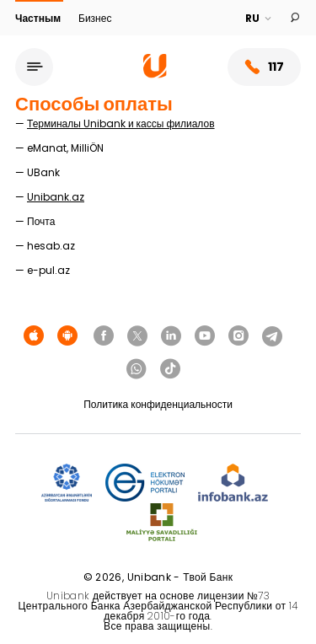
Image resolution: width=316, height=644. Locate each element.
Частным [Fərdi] (39, 18)
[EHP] (145, 483)
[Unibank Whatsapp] (137, 369)
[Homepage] (155, 74)
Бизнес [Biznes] (95, 18)
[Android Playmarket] (67, 336)
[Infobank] (233, 483)
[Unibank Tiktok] (170, 369)
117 (264, 67)
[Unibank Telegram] (272, 336)
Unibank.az (56, 197)
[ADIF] (67, 483)
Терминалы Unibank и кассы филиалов (121, 123)
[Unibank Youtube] (205, 336)
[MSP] (162, 523)
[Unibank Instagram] (238, 336)
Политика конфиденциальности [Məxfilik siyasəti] (158, 404)
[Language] (259, 19)
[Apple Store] (34, 336)
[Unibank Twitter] (137, 336)
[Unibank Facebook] (104, 336)
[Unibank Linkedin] (171, 336)
